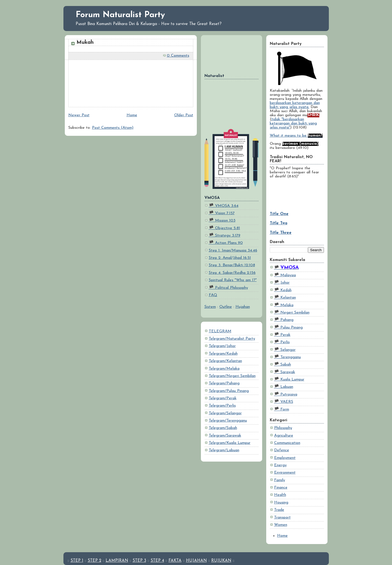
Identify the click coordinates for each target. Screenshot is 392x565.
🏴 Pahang (284, 320)
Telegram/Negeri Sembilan (232, 376)
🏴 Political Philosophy (228, 288)
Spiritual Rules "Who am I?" (233, 280)
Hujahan (243, 307)
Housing (281, 503)
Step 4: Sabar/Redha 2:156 (232, 273)
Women (281, 525)
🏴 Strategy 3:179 (225, 236)
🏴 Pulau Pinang (288, 328)
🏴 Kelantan (285, 298)
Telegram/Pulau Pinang (229, 391)
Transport (282, 518)
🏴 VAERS (284, 402)
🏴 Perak (282, 335)
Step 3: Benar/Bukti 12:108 (232, 265)
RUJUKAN (221, 561)
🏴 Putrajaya (286, 394)
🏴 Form (282, 409)
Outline (226, 307)
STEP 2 (94, 561)
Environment (285, 473)
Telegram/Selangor (225, 413)
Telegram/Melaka (224, 369)
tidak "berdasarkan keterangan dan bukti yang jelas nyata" (293, 123)
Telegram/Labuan (224, 450)
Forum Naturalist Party (120, 15)
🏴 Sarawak (285, 372)
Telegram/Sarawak (225, 436)
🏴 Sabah (283, 365)
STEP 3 (139, 561)
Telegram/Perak (223, 398)
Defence (282, 450)
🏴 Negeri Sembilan (292, 313)
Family (280, 480)
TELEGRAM (220, 331)
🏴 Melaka (284, 305)
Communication (287, 443)
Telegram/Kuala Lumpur (230, 443)
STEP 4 (157, 561)
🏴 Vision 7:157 (222, 213)
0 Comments (178, 56)
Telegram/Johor (222, 346)
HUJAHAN (196, 561)
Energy (280, 465)
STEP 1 (77, 561)
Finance (281, 488)
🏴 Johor (282, 283)
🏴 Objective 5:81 (224, 228)
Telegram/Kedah (223, 354)
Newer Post (79, 115)
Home (282, 536)
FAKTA (175, 561)
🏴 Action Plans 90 (226, 243)
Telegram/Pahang (224, 383)
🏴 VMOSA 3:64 (224, 206)
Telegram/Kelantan (225, 361)
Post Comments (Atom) (113, 128)
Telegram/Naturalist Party (232, 339)
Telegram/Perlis (222, 406)
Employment (285, 458)
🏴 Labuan (284, 387)
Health (280, 495)
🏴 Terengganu (287, 357)
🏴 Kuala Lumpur (289, 380)
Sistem (210, 307)
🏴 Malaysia (285, 275)
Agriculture (284, 436)
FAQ (213, 295)
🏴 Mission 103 (222, 221)
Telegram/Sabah (223, 428)
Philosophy (283, 428)
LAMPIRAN (117, 561)
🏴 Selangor (285, 350)
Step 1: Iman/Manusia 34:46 (233, 251)
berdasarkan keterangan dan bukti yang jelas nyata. (295, 105)
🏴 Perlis (282, 342)
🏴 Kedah (283, 290)
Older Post (184, 115)
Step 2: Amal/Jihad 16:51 (230, 258)
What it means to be (296, 136)
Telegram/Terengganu (228, 421)
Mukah (85, 42)
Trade (279, 510)
